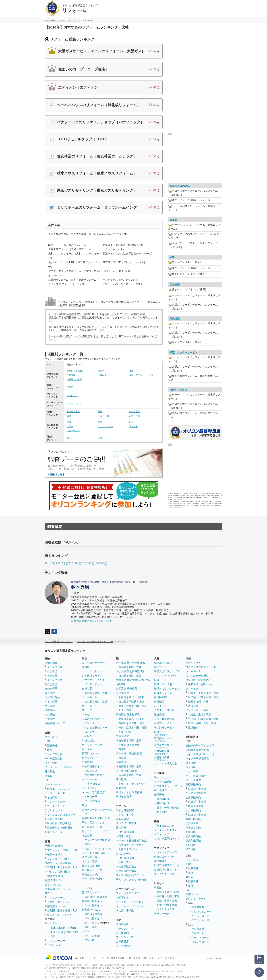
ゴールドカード (56, 806)
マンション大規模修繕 (57, 872)
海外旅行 (102, 897)
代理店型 (52, 671)
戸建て (70, 387)
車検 (84, 805)
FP (120, 832)
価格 (131, 371)
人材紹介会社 (162, 752)
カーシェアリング (92, 745)
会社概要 (80, 958)
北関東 (62, 928)
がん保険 (50, 714)
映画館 (158, 888)
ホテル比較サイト (92, 905)
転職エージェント (164, 693)
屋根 (69, 422)
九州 (75, 867)
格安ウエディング (164, 857)
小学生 (143, 784)
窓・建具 (134, 426)
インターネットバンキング (60, 767)
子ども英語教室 (125, 810)
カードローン (52, 784)
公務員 (122, 849)
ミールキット (90, 697)
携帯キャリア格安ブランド (201, 667)
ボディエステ (162, 834)
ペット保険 (51, 702)
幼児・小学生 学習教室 (129, 792)
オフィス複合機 (91, 866)
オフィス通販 (90, 861)
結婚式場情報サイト (165, 870)
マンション (72, 396)
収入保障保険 (196, 806)
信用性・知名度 (74, 379)
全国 (174, 905)
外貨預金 (50, 772)
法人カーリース (163, 777)
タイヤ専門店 (124, 946)
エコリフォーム (105, 426)
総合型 (88, 835)
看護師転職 (160, 697)
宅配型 (88, 736)
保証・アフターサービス (141, 375)
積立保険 (191, 849)
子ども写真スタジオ (93, 823)
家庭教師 (121, 788)
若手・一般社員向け (168, 808)
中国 (216, 697)
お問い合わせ (134, 958)
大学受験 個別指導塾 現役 (131, 671)
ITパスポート (136, 849)
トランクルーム (91, 723)
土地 (75, 850)
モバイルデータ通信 (197, 676)
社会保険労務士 (138, 841)
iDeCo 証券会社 (54, 758)
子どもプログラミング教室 (131, 880)
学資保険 (50, 719)
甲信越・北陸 (136, 702)
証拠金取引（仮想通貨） (61, 828)
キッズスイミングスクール (130, 906)
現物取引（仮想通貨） (60, 823)
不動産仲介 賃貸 (54, 876)
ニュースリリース (95, 958)
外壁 (100, 422)
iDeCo (189, 877)
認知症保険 (192, 823)
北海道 (122, 697)
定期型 (202, 789)
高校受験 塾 (123, 693)
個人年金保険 (193, 841)
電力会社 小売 (90, 874)
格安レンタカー (91, 753)
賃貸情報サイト (54, 880)
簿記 (129, 836)
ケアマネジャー (140, 845)
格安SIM (193, 684)
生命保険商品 (193, 797)
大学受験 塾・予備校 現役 (131, 663)
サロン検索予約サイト (167, 839)
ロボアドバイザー (55, 832)
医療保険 (50, 710)
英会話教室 (122, 819)
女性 (100, 438)
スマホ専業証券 (54, 754)
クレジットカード (55, 793)
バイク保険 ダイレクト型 (200, 754)
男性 (69, 438)
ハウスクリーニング (93, 680)
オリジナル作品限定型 (97, 840)
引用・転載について (153, 958)
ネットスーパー (91, 706)
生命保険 (50, 706)
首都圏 (51, 867)
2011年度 (89, 563)
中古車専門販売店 (95, 775)
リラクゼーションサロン (130, 902)
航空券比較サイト (92, 901)
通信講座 (121, 828)
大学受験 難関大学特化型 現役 (133, 680)
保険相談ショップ (55, 723)
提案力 (101, 371)
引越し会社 (88, 740)
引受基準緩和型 (197, 793)
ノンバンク (64, 789)
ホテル (86, 931)
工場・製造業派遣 (164, 719)
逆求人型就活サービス (167, 671)
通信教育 (121, 779)
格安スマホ (207, 684)
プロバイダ (192, 689)
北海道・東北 (73, 412)
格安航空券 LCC (91, 910)
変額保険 (191, 845)
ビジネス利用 (92, 936)
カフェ (86, 814)
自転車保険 (51, 689)
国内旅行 (90, 897)
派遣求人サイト (163, 723)
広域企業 (193, 706)
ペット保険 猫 (194, 780)
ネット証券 (51, 737)
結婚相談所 (160, 861)
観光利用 (90, 940)
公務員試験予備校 (126, 871)
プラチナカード (200, 920)
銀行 (50, 750)
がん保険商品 (193, 810)
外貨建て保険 (193, 828)
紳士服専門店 (124, 933)
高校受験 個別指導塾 (128, 714)
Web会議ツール (163, 790)
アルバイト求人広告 (165, 764)
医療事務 (129, 832)
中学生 (133, 784)
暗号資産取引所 (54, 819)
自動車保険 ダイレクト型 (200, 746)
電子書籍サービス (92, 827)
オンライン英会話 (126, 823)
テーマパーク (162, 914)
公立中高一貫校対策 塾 (129, 753)
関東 (100, 412)
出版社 (88, 844)
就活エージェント (164, 663)
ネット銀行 (51, 763)
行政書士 (124, 845)
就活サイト (160, 667)
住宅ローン (51, 776)
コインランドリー (92, 684)
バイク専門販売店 (95, 792)
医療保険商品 (193, 784)
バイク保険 (51, 676)
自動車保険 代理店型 (197, 750)
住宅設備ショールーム (57, 889)
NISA (48, 741)
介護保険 (191, 832)
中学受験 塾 (123, 736)
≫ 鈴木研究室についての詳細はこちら (93, 621)
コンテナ (90, 732)
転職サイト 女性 (163, 684)
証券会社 (52, 746)
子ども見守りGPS (92, 879)
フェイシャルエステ (165, 830)
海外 (95, 927)
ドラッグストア (125, 929)
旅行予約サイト (91, 892)
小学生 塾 (121, 762)
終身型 (192, 789)
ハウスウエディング (165, 852)
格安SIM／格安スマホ (198, 680)
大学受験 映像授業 (127, 689)
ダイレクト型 (55, 667)
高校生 (122, 784)
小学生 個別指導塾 (127, 771)
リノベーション (74, 404)
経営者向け (163, 799)
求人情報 (169, 958)
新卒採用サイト (163, 739)
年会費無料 (53, 797)
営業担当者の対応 (75, 371)
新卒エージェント (164, 746)
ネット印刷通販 (163, 782)
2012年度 (76, 563)
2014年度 (50, 563)
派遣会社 (159, 714)
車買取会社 (88, 762)
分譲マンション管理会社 (59, 863)
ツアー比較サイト (92, 918)
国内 (87, 927)
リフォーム (51, 893)
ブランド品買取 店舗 (94, 853)
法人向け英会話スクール (130, 875)
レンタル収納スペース (97, 728)
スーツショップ (125, 937)
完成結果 (102, 375)
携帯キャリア (193, 663)
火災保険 (50, 693)
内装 (131, 422)
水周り (70, 426)
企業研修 (159, 795)
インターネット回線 (197, 710)
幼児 (121, 815)
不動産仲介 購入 (54, 854)
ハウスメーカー (56, 941)
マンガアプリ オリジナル (96, 849)
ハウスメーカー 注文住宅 (58, 915)
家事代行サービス (92, 676)
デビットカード (54, 810)
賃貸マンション (54, 885)
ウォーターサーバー (93, 663)
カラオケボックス (164, 909)
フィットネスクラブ (127, 893)
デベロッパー (55, 945)
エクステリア (73, 431)
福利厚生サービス (92, 870)
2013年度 (63, 563)
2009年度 (101, 563)
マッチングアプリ (164, 874)
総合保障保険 (193, 836)
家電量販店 (122, 924)
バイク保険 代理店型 (197, 758)
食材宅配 (87, 689)
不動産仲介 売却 (54, 846)
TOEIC (122, 841)
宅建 (121, 836)
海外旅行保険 (52, 697)
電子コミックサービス (95, 831)
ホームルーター (194, 671)
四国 (191, 702)
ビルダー (52, 923)
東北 (53, 928)
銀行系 (51, 789)
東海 (60, 867)
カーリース (88, 758)
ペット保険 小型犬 (196, 776)
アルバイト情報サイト (167, 676)
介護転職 (159, 702)
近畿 (69, 416)
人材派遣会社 (162, 759)
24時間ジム (123, 898)
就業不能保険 (193, 819)
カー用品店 (122, 941)
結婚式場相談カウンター (168, 865)
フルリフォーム (56, 898)
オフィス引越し (91, 857)
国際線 (98, 914)
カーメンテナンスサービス (97, 810)
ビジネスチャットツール (168, 786)
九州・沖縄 (135, 416)
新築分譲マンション (56, 906)
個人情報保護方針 (115, 958)
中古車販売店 (90, 771)
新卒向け (162, 812)
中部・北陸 (135, 412)
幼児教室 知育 (124, 797)
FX (46, 780)
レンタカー (88, 749)
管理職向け (163, 803)
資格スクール (124, 854)
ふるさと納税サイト (93, 719)
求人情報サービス (164, 728)
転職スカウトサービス (167, 689)
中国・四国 (103, 416)
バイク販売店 (90, 788)
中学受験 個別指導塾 (128, 745)
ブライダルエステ (164, 826)
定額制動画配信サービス (96, 818)
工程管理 (71, 375)
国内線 (88, 914)
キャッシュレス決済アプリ (60, 815)
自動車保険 (51, 663)
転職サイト (160, 680)
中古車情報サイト (92, 766)
